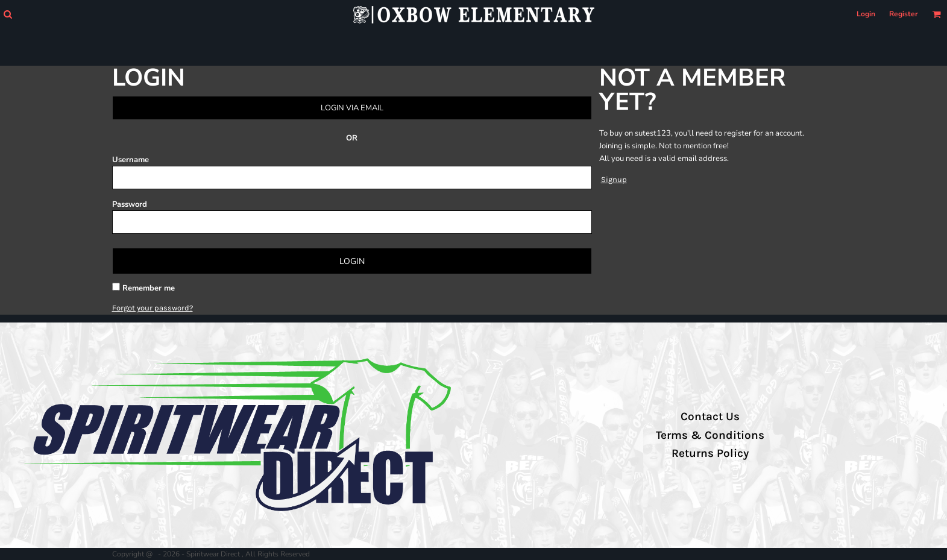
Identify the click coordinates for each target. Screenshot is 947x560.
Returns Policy (710, 453)
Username (131, 160)
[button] (8, 14)
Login (866, 14)
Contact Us (710, 417)
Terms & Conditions (710, 435)
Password (130, 204)
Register (904, 14)
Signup (614, 179)
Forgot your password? (153, 308)
